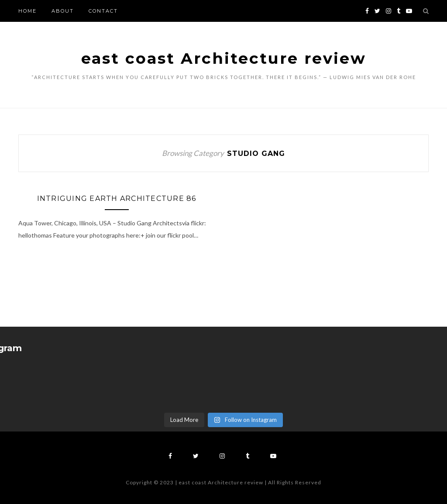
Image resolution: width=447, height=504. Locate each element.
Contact (103, 11)
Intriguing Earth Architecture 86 (117, 198)
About (63, 11)
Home (28, 11)
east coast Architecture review (224, 58)
